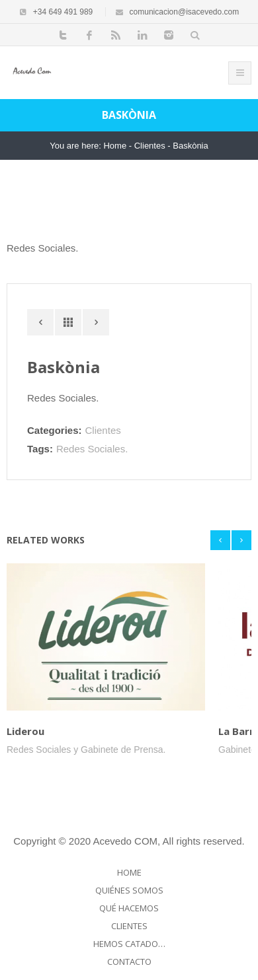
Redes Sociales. (92, 449)
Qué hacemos (129, 908)
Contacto (129, 962)
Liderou (25, 731)
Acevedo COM (126, 841)
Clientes (150, 146)
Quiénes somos (129, 890)
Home (115, 146)
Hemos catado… (129, 944)
